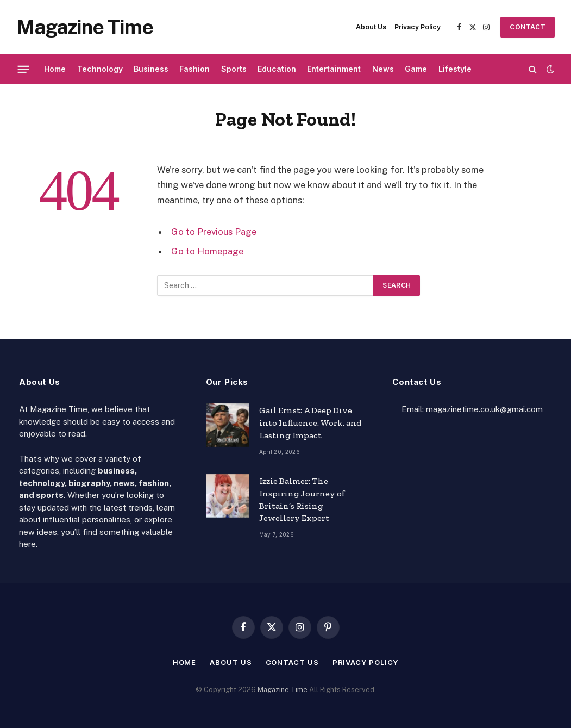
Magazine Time (283, 690)
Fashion (194, 69)
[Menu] (24, 69)
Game (416, 69)
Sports (234, 69)
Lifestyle (455, 69)
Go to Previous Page (214, 232)
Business (151, 69)
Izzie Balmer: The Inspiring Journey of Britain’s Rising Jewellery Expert (302, 500)
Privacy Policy (418, 27)
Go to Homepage (207, 251)
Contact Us (528, 30)
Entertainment (334, 69)
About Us (371, 27)
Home (55, 69)
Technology (100, 69)
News (383, 69)
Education (277, 69)
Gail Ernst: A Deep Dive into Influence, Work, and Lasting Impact (310, 423)
